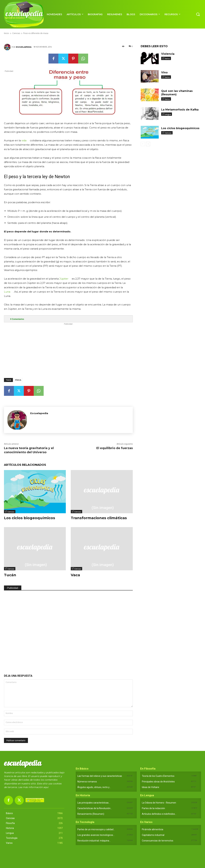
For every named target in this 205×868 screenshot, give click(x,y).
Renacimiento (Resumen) (91, 814)
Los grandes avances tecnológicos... (96, 835)
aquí (46, 787)
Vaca (75, 575)
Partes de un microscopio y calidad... (96, 829)
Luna (7, 292)
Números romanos (87, 782)
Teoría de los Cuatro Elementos (158, 776)
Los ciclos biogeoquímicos (30, 518)
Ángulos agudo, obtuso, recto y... (94, 787)
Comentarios (17, 319)
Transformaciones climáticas (99, 518)
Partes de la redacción (153, 808)
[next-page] (148, 144)
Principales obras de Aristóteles (158, 782)
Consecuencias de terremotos (158, 841)
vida (24, 140)
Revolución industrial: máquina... (94, 841)
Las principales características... (94, 803)
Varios (167, 59)
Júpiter (64, 279)
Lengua (168, 114)
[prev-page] (143, 144)
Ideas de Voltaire (151, 787)
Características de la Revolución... (95, 808)
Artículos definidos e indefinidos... (159, 814)
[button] (198, 14)
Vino (164, 72)
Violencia (168, 54)
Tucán (10, 575)
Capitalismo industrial (153, 835)
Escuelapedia (24, 47)
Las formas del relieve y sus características (100, 776)
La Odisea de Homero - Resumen (159, 803)
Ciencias (11, 512)
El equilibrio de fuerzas (115, 448)
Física (18, 380)
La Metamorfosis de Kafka (180, 110)
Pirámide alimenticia (153, 829)
